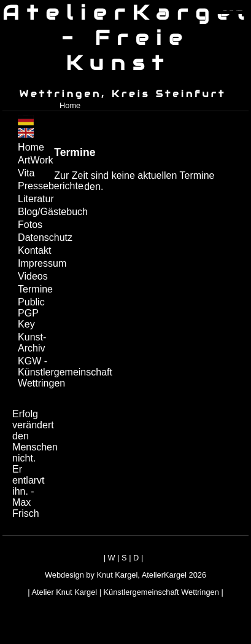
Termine (35, 289)
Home (70, 105)
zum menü (225, 11)
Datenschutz (35, 238)
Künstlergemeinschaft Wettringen (161, 592)
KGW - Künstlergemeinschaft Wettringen (35, 372)
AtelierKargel (164, 575)
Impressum (35, 263)
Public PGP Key (31, 313)
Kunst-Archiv (32, 343)
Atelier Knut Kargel (64, 592)
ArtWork (35, 160)
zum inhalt (232, 11)
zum (239, 11)
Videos (33, 276)
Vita (26, 173)
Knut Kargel (117, 575)
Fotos (30, 225)
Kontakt (34, 250)
